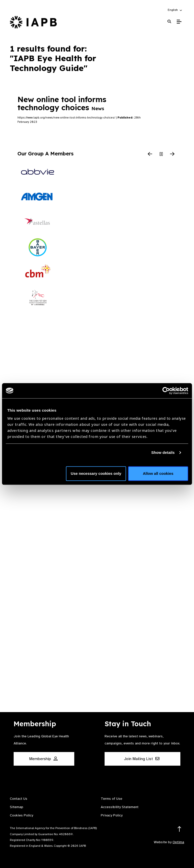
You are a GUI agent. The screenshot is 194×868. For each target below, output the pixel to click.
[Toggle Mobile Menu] (179, 22)
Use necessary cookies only (96, 473)
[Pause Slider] (161, 154)
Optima (178, 842)
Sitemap (17, 807)
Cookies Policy (21, 815)
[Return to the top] (179, 829)
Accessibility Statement (120, 807)
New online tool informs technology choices (62, 103)
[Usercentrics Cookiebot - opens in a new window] (166, 391)
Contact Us (19, 799)
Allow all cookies (158, 473)
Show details (163, 452)
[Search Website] (169, 22)
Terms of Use (112, 799)
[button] (175, 10)
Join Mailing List (142, 759)
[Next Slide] (172, 154)
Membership (43, 759)
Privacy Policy (112, 815)
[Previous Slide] (150, 154)
